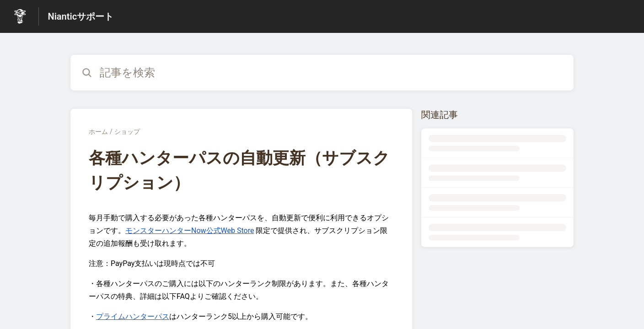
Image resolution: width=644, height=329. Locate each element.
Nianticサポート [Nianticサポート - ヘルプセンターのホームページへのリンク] (81, 16)
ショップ (127, 132)
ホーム (98, 132)
